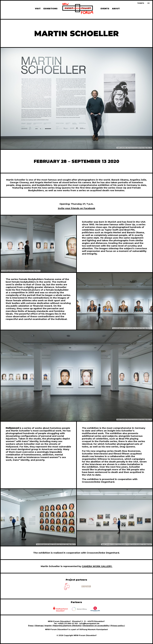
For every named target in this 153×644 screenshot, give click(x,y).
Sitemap (39, 626)
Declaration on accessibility (96, 626)
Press (31, 626)
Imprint (48, 626)
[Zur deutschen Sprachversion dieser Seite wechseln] (149, 3)
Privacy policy (118, 626)
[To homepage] (78, 9)
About (116, 9)
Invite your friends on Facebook (77, 208)
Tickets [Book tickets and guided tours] (141, 3)
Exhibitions (50, 9)
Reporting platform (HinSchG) (67, 626)
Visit (38, 9)
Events (105, 9)
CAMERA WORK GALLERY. (97, 566)
